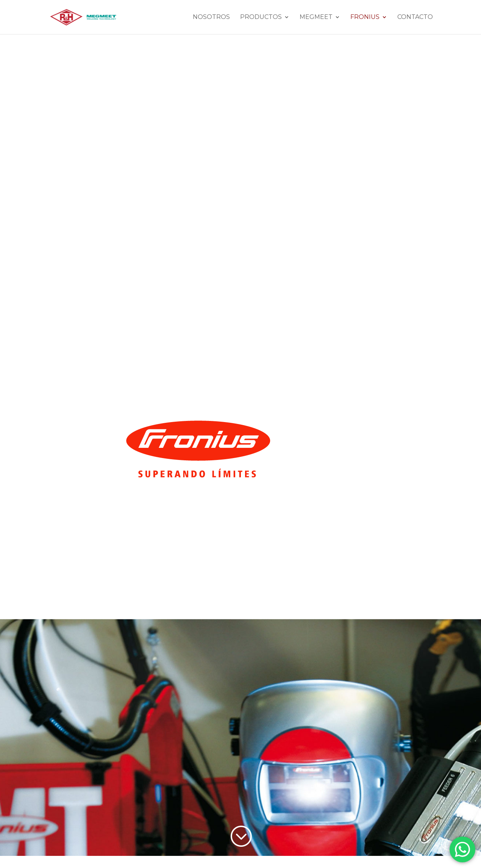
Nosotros (211, 17)
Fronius (365, 17)
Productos (261, 17)
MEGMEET (316, 17)
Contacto (415, 17)
